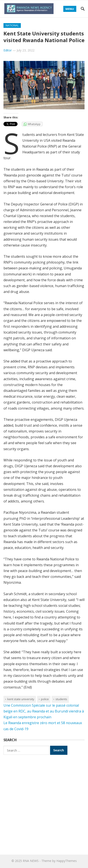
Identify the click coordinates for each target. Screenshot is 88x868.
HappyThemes (67, 861)
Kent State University (21, 699)
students (61, 699)
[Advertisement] (44, 804)
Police (45, 699)
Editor (8, 50)
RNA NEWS (31, 861)
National (12, 25)
